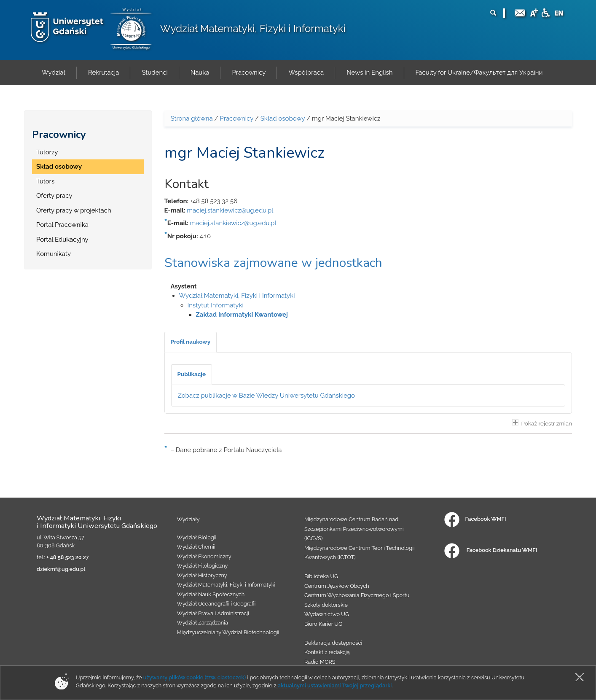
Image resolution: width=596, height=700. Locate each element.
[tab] (191, 342)
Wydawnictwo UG (327, 614)
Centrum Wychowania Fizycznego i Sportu (357, 595)
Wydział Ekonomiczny (204, 556)
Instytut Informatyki (216, 305)
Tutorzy (47, 152)
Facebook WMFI (475, 519)
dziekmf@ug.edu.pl (61, 569)
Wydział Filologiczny (203, 566)
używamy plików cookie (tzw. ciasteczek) (195, 677)
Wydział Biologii (197, 537)
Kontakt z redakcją (327, 652)
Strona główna (192, 118)
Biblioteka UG (321, 576)
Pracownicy (59, 135)
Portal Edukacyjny (62, 240)
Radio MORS (320, 662)
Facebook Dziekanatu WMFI (491, 550)
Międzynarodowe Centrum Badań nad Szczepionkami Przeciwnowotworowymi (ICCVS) (354, 529)
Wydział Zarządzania (203, 623)
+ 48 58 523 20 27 (67, 557)
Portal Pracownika (62, 225)
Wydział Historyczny (202, 575)
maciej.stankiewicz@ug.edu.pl (230, 210)
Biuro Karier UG (323, 624)
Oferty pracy (54, 196)
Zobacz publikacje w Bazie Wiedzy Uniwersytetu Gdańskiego (267, 396)
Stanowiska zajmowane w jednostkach (273, 263)
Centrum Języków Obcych (337, 586)
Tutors (45, 181)
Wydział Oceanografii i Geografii (216, 604)
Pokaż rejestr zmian (542, 423)
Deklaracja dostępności (333, 643)
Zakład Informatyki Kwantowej (242, 315)
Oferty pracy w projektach (74, 210)
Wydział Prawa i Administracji (213, 613)
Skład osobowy (59, 167)
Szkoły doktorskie (326, 605)
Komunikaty (54, 254)
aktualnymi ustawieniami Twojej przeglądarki (335, 685)
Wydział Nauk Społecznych (211, 594)
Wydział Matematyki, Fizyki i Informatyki (253, 28)
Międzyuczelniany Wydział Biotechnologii (228, 632)
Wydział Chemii (196, 547)
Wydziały (188, 519)
